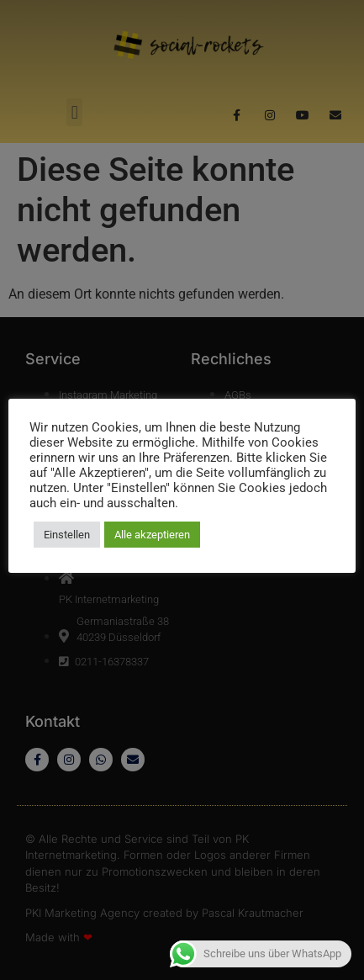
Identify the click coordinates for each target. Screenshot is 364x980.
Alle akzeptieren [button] (152, 535)
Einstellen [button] (67, 535)
